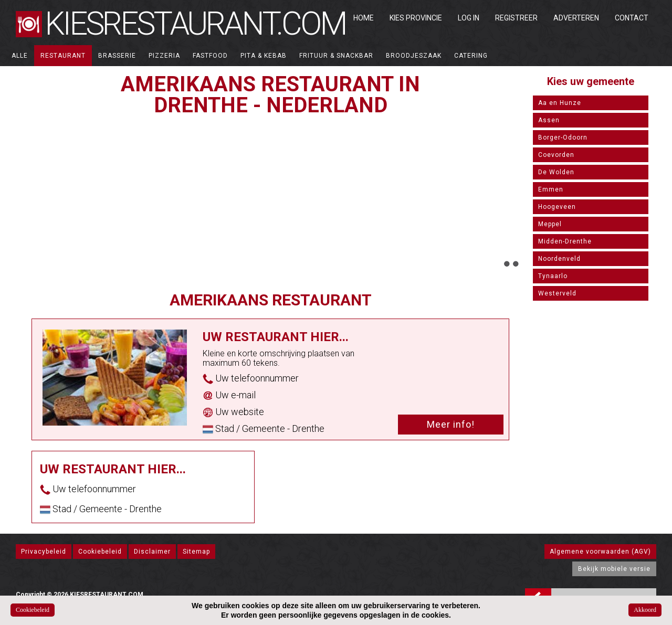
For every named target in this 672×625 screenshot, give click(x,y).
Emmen (551, 189)
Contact (632, 18)
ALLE (20, 56)
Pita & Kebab (264, 56)
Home (364, 18)
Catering (471, 56)
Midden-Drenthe (565, 241)
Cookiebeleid (100, 552)
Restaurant (63, 56)
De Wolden (556, 172)
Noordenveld (559, 259)
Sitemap (196, 552)
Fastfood (210, 56)
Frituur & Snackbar (336, 56)
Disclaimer (152, 552)
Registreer (516, 18)
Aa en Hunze (560, 103)
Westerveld (557, 293)
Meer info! (451, 424)
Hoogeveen (557, 207)
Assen (549, 120)
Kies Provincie (416, 18)
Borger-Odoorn (563, 137)
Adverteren (576, 18)
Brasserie (117, 56)
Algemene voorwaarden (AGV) (600, 552)
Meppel (550, 224)
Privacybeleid (44, 552)
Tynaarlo (553, 276)
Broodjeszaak (414, 56)
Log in (469, 18)
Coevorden (556, 155)
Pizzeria (164, 56)
